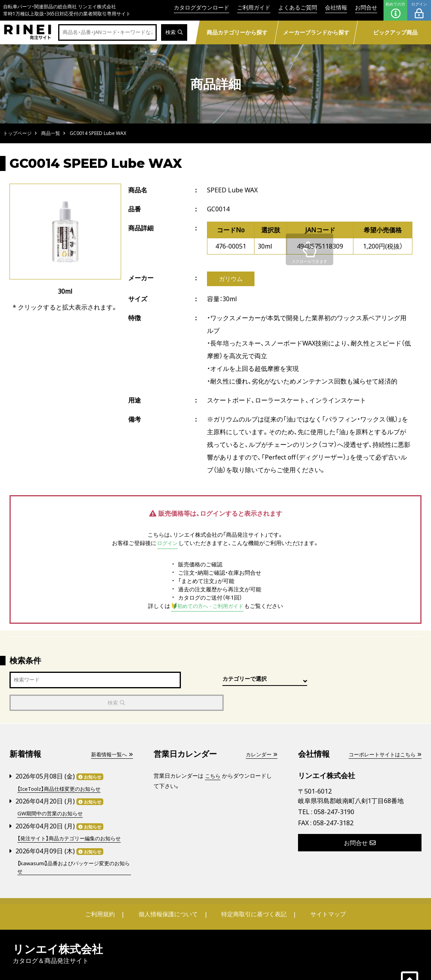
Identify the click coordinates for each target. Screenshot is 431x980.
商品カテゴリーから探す (237, 32)
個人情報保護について (169, 891)
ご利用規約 (103, 891)
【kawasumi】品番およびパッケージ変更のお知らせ (72, 844)
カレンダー (260, 732)
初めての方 (395, 10)
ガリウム (231, 279)
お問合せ (366, 7)
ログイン (419, 10)
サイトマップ (325, 891)
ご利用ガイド (254, 7)
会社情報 (336, 7)
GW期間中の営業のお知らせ (52, 791)
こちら (213, 754)
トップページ (17, 133)
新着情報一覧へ (110, 732)
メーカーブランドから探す (316, 32)
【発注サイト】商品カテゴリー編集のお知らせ (73, 816)
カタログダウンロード (201, 7)
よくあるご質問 (298, 7)
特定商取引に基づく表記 (253, 891)
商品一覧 (51, 133)
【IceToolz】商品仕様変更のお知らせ (62, 766)
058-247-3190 (334, 790)
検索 (174, 33)
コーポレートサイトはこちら (382, 732)
